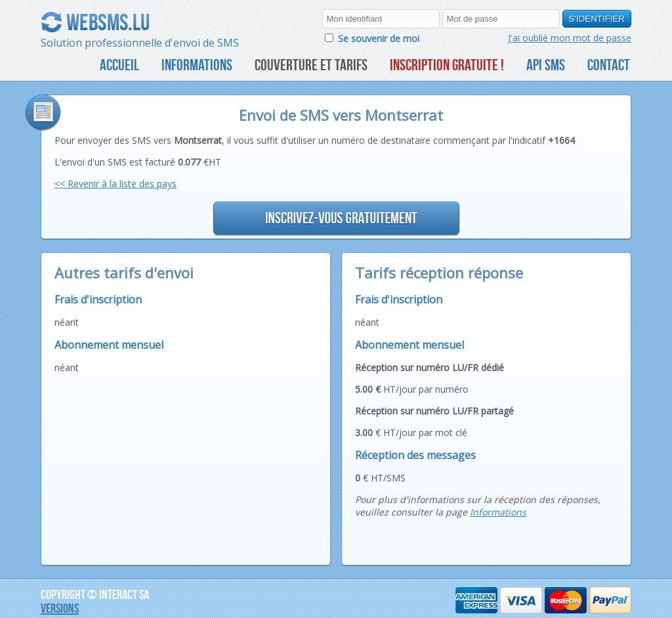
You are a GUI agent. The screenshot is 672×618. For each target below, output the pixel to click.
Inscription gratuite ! (447, 65)
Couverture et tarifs (311, 65)
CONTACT (609, 65)
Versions (60, 608)
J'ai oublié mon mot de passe (570, 38)
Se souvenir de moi (379, 38)
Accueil (119, 65)
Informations (197, 65)
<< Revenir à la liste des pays (115, 184)
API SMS (546, 65)
